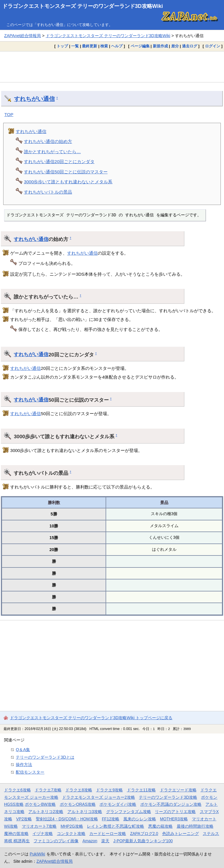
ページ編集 (140, 46)
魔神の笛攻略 (16, 834)
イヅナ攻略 (43, 834)
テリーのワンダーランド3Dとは (45, 757)
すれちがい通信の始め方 (48, 141)
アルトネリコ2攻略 (46, 812)
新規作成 (160, 46)
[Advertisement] (112, 67)
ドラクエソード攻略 (178, 790)
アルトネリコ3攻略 (85, 812)
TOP (9, 114)
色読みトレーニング (181, 834)
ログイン (213, 46)
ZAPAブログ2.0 (144, 834)
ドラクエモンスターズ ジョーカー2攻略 (99, 797)
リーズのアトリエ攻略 (175, 812)
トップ (62, 46)
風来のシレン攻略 (140, 819)
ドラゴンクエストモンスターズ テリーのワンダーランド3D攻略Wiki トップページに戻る (91, 718)
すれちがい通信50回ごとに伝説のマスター (66, 172)
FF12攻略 (111, 819)
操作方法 (24, 765)
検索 (104, 46)
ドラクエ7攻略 (48, 790)
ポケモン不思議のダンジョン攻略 (171, 804)
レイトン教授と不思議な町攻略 (116, 826)
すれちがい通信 (34, 99)
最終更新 (90, 46)
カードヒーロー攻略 (108, 834)
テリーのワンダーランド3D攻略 (168, 797)
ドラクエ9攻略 (109, 790)
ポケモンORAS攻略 (78, 804)
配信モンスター (30, 772)
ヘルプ (117, 46)
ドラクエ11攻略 (141, 790)
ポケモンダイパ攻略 (118, 804)
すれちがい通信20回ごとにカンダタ (59, 162)
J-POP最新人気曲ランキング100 (143, 841)
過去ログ (190, 46)
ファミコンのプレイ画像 (56, 841)
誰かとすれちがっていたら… (52, 152)
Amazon (90, 841)
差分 (175, 46)
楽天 (105, 841)
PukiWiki (37, 854)
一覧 (75, 46)
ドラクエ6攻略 (17, 790)
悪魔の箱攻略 (160, 826)
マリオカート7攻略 (39, 826)
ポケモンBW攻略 (40, 804)
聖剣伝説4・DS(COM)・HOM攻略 (67, 819)
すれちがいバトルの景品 (48, 192)
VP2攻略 (24, 819)
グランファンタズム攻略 (129, 812)
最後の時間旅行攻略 (195, 826)
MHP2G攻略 (72, 826)
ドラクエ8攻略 (79, 790)
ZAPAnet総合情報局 (22, 36)
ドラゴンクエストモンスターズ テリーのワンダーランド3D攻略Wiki (83, 6)
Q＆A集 (23, 750)
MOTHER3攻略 (174, 819)
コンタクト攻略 (71, 834)
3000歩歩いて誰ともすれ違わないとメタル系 (68, 182)
